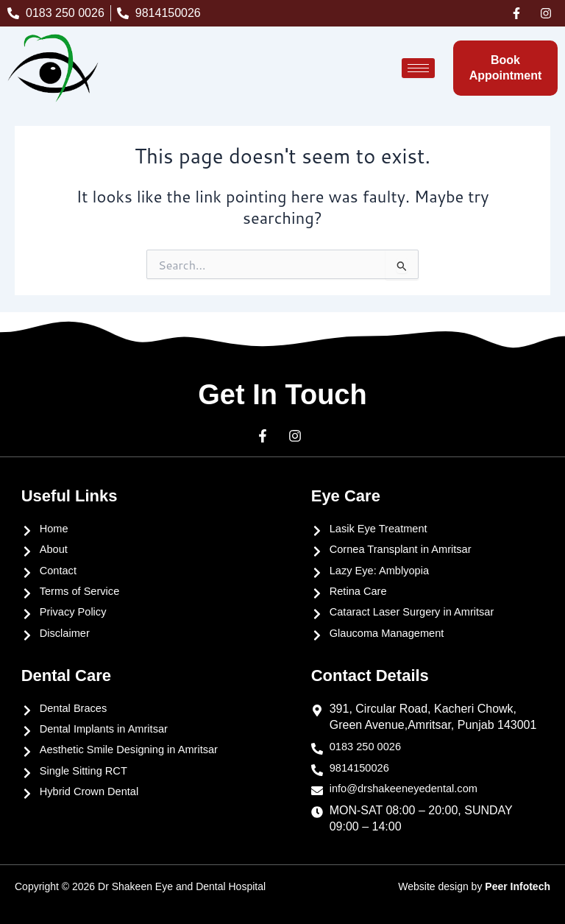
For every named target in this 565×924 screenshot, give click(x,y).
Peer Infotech (518, 886)
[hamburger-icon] (418, 68)
